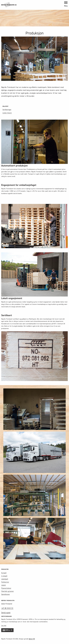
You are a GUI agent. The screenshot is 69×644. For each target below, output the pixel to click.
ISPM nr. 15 (7, 630)
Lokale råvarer (7, 113)
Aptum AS (32, 639)
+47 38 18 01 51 (7, 608)
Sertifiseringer (7, 110)
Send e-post (6, 613)
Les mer (4, 626)
